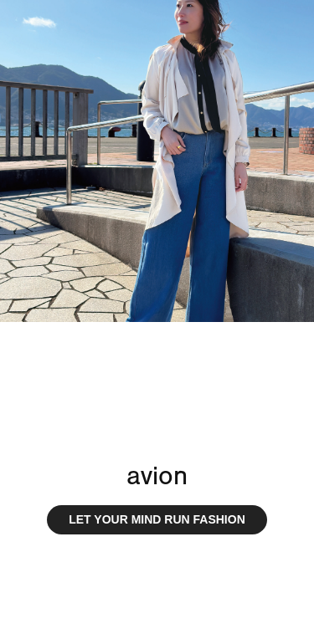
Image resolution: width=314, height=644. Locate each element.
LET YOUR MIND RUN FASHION (157, 519)
